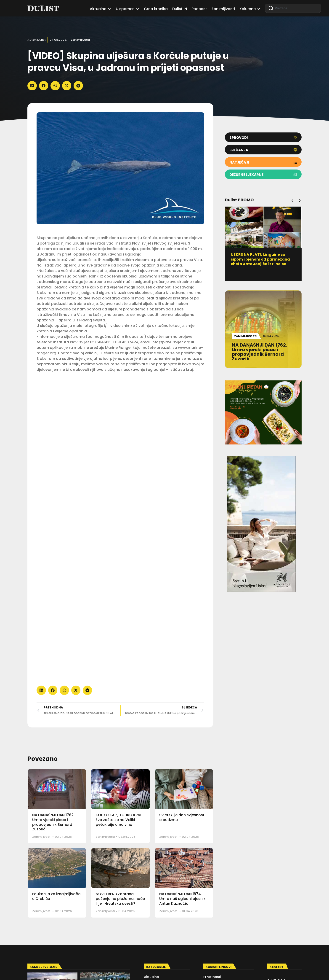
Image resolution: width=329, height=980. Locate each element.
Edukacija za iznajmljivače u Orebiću (56, 896)
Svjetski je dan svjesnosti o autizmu (182, 817)
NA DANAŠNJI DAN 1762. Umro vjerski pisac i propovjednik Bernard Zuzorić (53, 822)
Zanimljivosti (80, 40)
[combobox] (293, 8)
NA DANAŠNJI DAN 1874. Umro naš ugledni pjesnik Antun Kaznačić (182, 899)
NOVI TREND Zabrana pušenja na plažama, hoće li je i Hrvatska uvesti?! (120, 899)
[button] (32, 86)
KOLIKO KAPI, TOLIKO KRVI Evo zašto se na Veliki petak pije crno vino (118, 820)
